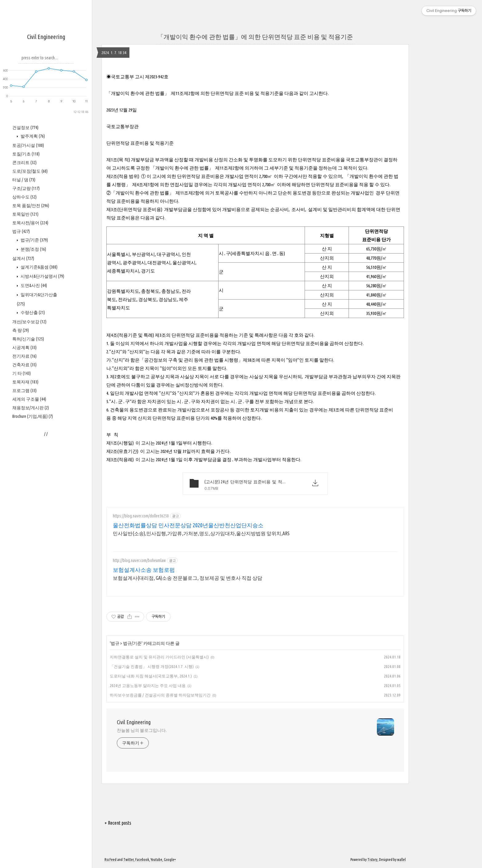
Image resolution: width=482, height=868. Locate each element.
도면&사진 (33, 285)
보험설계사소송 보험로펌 (144, 570)
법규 (21, 231)
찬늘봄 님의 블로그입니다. (142, 730)
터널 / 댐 (24, 180)
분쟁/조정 (33, 249)
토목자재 (25, 382)
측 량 (21, 330)
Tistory (372, 860)
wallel (401, 860)
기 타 (22, 373)
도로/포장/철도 (30, 171)
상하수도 (24, 197)
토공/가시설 (28, 145)
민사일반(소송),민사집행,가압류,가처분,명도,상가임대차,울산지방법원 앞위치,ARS (201, 533)
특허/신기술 (28, 339)
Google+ (170, 860)
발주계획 (32, 136)
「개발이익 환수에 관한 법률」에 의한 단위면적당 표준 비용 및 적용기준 (255, 37)
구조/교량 (26, 188)
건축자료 (24, 365)
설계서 (23, 258)
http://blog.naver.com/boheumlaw (139, 560)
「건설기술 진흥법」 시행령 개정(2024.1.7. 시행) (152, 666)
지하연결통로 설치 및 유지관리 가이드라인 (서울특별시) (159, 657)
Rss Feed (111, 860)
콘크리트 (24, 163)
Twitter (128, 860)
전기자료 (24, 356)
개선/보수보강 (29, 322)
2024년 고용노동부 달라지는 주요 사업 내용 (148, 685)
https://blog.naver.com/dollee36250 (141, 516)
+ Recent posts (118, 823)
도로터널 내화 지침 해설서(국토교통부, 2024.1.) (151, 676)
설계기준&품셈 (39, 267)
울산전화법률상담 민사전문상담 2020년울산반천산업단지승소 (188, 525)
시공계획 (24, 348)
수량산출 (32, 312)
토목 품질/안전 (31, 206)
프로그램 (24, 391)
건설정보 (25, 128)
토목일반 (25, 214)
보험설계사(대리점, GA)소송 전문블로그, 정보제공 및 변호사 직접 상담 (188, 578)
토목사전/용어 (30, 223)
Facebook (142, 860)
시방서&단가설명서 (42, 276)
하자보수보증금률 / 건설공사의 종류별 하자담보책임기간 (160, 695)
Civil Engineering (46, 37)
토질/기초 (26, 154)
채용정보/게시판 (31, 408)
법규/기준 (34, 240)
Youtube (156, 860)
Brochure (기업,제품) (33, 416)
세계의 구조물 (29, 399)
